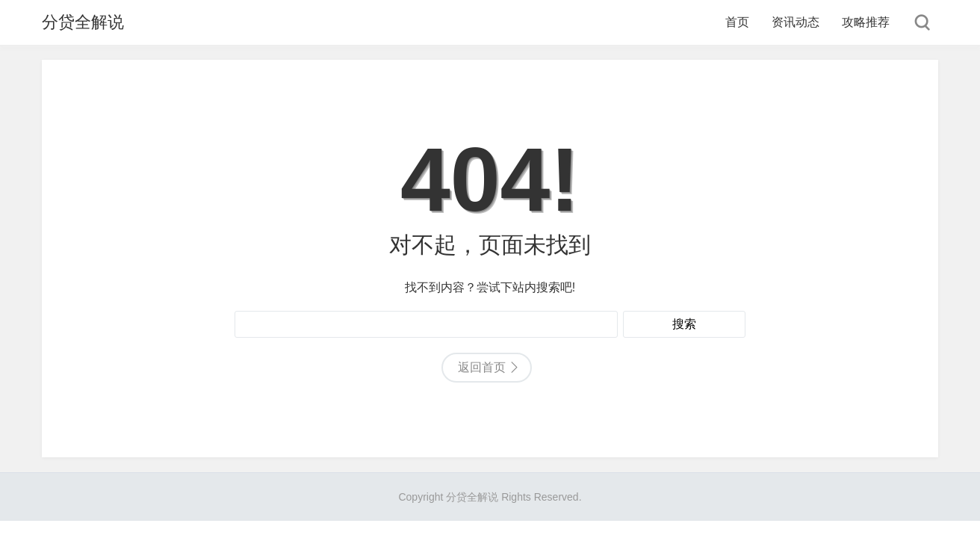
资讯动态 (796, 22)
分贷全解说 (83, 22)
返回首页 (482, 367)
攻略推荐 (866, 22)
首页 (737, 22)
